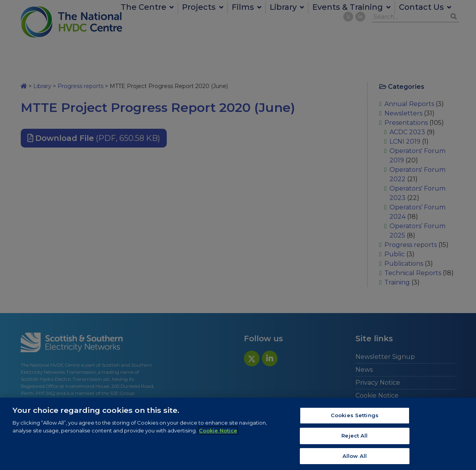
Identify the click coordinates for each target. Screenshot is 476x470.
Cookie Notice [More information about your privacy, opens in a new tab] (218, 433)
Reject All (354, 438)
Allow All (355, 458)
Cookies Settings (355, 418)
